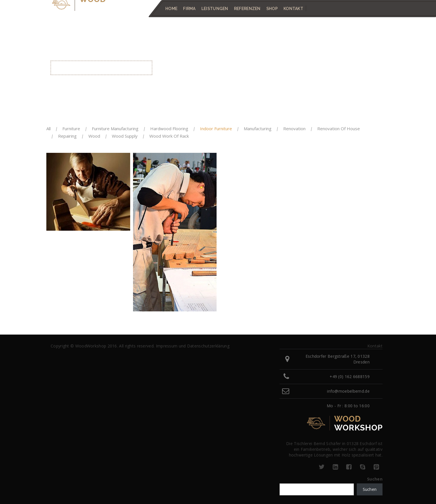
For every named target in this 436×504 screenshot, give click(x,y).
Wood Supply (125, 136)
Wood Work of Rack (169, 136)
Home (171, 9)
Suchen (375, 479)
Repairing (67, 136)
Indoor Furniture (216, 129)
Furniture (71, 129)
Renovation (294, 129)
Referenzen (247, 9)
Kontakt (293, 9)
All (48, 129)
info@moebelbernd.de (348, 391)
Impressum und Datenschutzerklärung (193, 346)
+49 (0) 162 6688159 (350, 376)
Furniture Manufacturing (115, 129)
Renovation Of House (339, 129)
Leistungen (215, 9)
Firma (189, 9)
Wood (94, 136)
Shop (272, 9)
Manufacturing (258, 129)
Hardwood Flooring (169, 129)
